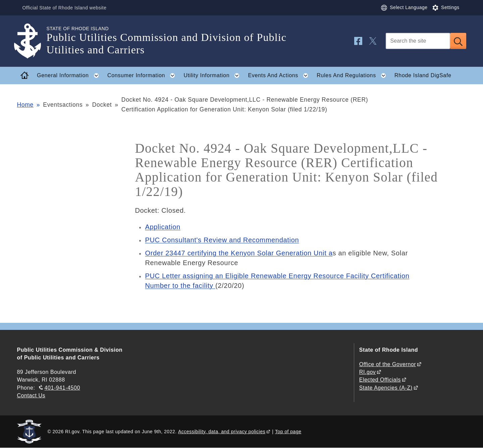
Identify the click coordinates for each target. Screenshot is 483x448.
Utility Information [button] (213, 76)
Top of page (288, 432)
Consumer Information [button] (143, 76)
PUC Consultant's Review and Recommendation (222, 240)
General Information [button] (70, 76)
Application (163, 227)
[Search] (418, 41)
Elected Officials (380, 380)
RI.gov (368, 372)
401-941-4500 (62, 388)
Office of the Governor (388, 364)
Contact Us (31, 395)
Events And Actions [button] (280, 76)
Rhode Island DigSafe (423, 75)
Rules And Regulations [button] (353, 76)
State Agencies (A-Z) (386, 388)
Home (25, 105)
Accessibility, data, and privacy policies (222, 432)
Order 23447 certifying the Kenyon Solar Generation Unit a (239, 253)
